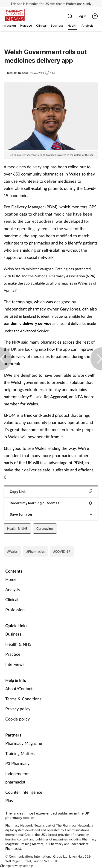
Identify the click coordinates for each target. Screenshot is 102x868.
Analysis (13, 589)
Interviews (15, 664)
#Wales (12, 551)
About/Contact (19, 689)
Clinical (12, 599)
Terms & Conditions (23, 699)
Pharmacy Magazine (24, 743)
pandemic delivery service (28, 323)
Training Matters (20, 753)
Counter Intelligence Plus (24, 796)
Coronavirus (45, 528)
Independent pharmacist (17, 778)
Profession (15, 610)
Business (13, 634)
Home (11, 579)
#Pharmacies (35, 551)
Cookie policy (17, 719)
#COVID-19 (62, 551)
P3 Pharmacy (17, 763)
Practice (13, 654)
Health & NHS (17, 528)
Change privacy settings (17, 866)
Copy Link (51, 491)
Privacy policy (18, 709)
